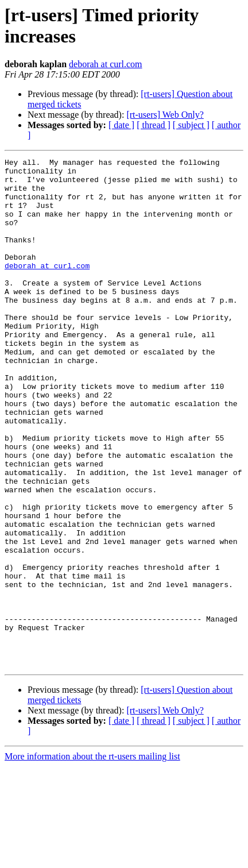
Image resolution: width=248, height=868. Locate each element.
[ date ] (121, 125)
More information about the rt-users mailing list (92, 858)
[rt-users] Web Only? (165, 115)
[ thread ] (154, 125)
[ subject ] (191, 125)
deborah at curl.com (106, 64)
